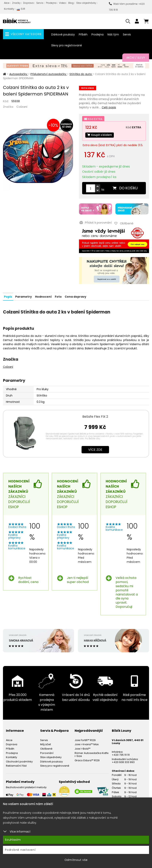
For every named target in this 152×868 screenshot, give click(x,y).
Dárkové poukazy (63, 34)
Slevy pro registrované (67, 45)
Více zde (95, 448)
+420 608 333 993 (123, 761)
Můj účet (46, 743)
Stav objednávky (86, 3)
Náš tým (113, 34)
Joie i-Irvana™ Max (87, 743)
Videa (62, 3)
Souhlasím (13, 840)
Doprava (28, 3)
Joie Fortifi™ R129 (85, 739)
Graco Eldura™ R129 (87, 759)
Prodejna (51, 3)
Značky (16, 3)
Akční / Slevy (136, 58)
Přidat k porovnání (95, 222)
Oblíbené (46, 747)
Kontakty (9, 9)
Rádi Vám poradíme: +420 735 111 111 (127, 7)
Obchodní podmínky (19, 760)
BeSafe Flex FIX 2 (95, 415)
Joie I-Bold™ (83, 747)
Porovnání (47, 752)
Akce (7, 3)
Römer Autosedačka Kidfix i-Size (92, 753)
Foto (58, 295)
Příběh (83, 34)
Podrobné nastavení (20, 850)
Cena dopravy (75, 295)
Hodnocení (43, 295)
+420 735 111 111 (121, 754)
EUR (21, 10)
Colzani (22, 107)
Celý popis (109, 107)
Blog (71, 3)
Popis (8, 295)
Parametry (23, 295)
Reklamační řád (16, 765)
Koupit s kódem (101, 135)
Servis (40, 3)
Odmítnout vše (76, 860)
